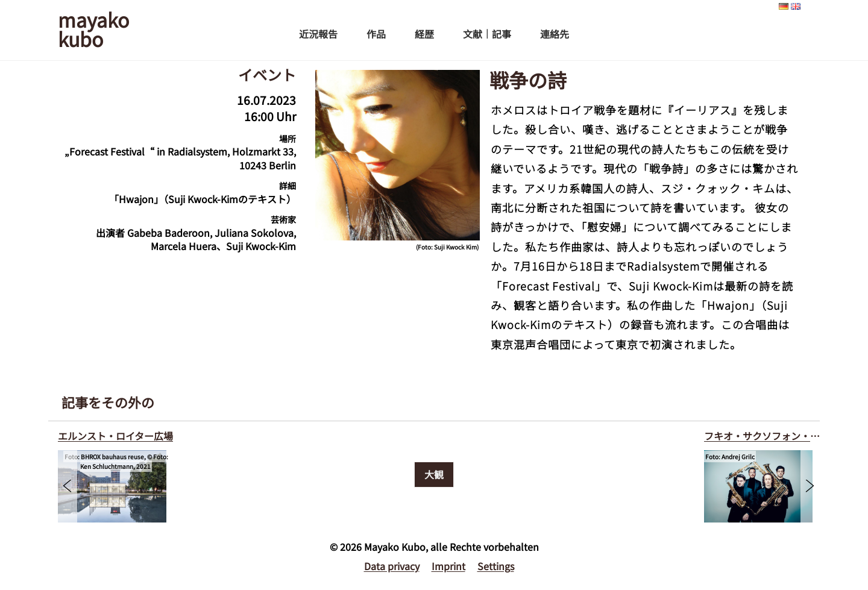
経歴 (424, 34)
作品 (376, 34)
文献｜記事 (487, 34)
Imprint (448, 566)
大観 (434, 474)
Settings (496, 566)
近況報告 (318, 34)
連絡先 (555, 34)
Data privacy (392, 566)
